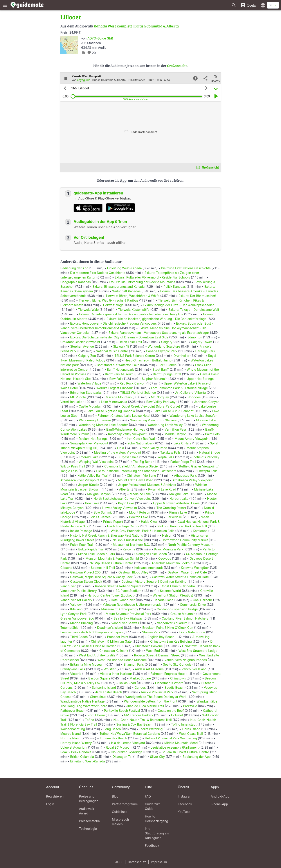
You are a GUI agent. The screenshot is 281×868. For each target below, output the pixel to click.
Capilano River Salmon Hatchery (185, 618)
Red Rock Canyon (133, 383)
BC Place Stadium (128, 591)
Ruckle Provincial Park (157, 692)
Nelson (167, 535)
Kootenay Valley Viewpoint (127, 434)
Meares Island (71, 734)
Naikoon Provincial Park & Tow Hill (182, 526)
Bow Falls (116, 379)
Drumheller (181, 356)
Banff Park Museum (119, 374)
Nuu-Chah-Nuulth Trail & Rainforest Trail (143, 720)
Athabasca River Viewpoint (80, 480)
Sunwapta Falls (206, 471)
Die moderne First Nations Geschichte (98, 273)
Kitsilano (76, 609)
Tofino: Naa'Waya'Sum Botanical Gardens (130, 734)
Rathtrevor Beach (73, 711)
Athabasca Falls (186, 475)
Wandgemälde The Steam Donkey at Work (156, 697)
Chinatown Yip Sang (141, 475)
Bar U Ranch (168, 365)
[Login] (248, 5)
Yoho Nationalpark (141, 443)
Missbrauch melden (120, 822)
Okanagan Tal (122, 757)
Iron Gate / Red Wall (141, 439)
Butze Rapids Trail (91, 549)
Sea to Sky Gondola (177, 664)
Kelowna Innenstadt (149, 568)
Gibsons (66, 568)
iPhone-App (219, 804)
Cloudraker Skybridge (127, 752)
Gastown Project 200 (86, 572)
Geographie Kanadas (76, 282)
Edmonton (195, 337)
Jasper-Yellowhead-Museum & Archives (147, 485)
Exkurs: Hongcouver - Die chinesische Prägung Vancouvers (113, 323)
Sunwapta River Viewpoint (89, 443)
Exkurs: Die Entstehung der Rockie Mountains (142, 282)
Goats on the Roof (171, 711)
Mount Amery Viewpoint (192, 439)
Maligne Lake (179, 494)
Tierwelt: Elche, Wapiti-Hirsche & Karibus (109, 300)
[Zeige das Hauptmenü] (5, 5)
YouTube (184, 812)
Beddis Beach (174, 687)
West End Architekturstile (97, 655)
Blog (115, 796)
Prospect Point (118, 637)
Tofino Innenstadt (184, 724)
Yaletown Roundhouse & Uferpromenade (132, 605)
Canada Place (163, 600)
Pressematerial (90, 821)
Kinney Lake (178, 512)
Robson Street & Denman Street (157, 655)
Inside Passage (81, 531)
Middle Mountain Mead (181, 743)
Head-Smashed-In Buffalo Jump (148, 360)
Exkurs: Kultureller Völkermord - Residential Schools (152, 277)
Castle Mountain (91, 406)
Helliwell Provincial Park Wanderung (171, 738)
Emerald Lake (89, 457)
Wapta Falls (166, 457)
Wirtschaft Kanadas (126, 291)
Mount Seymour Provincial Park (129, 614)
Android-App (220, 796)
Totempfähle (69, 628)
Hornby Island (70, 738)
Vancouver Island (194, 669)
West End (153, 651)
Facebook (185, 804)
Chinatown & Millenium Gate (111, 641)
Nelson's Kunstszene (128, 540)
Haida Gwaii (150, 522)
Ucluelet (177, 715)
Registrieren (55, 796)
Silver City (158, 757)
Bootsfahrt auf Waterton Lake (118, 365)
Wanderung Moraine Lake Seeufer (103, 425)
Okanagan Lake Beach (151, 554)
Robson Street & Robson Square (118, 586)
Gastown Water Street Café (187, 572)
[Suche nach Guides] (234, 5)
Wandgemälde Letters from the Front (151, 701)
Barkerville (174, 517)
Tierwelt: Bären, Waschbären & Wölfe (132, 296)
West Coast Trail (191, 734)
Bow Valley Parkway (161, 402)
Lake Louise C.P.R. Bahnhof (174, 411)
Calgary (167, 342)
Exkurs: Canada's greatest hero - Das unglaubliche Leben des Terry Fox (131, 314)
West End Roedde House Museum (122, 660)
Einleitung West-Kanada (124, 268)
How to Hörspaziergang (157, 819)
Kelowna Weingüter (195, 568)
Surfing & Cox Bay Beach (134, 724)
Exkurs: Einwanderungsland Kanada (119, 287)
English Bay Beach (161, 637)
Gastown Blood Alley (133, 572)
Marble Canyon (175, 434)
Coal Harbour (202, 600)
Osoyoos (165, 558)
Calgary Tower (202, 342)
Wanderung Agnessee (95, 420)
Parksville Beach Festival (122, 711)
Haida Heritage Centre (123, 526)
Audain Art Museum (149, 669)
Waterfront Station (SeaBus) (173, 595)
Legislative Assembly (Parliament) (175, 747)
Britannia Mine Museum (87, 664)
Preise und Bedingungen (89, 799)
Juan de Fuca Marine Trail (145, 706)
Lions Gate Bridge (192, 632)
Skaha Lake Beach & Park (97, 554)
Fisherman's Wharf (169, 683)
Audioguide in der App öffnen (100, 222)
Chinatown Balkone (149, 646)
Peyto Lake (126, 503)
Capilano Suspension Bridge (177, 609)
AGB (118, 862)
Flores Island (191, 729)
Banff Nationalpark (120, 369)
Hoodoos (194, 397)
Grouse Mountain (183, 614)
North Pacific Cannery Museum (190, 545)
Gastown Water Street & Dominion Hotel (181, 577)
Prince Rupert (113, 522)
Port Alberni (96, 715)
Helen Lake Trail (130, 342)
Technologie (88, 829)
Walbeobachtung (73, 729)
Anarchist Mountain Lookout (172, 563)
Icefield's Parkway (206, 457)
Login (50, 804)
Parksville (190, 706)
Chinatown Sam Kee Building (171, 641)
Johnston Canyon (207, 402)
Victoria (76, 674)
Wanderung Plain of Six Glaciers (153, 420)
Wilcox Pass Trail (73, 466)
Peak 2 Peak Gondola (76, 752)
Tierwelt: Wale (88, 310)
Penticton (209, 549)
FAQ (148, 796)
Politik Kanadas (175, 287)
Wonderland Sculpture (164, 346)
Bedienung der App (74, 268)
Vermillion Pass (176, 429)
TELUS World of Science (138, 393)
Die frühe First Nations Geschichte (186, 268)
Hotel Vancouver (123, 600)
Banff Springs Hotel (167, 374)
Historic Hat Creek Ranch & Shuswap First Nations (107, 535)
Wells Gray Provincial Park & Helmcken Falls (143, 531)
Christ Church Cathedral (178, 586)
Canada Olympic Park (162, 351)
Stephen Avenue (82, 346)
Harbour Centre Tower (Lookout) (111, 595)
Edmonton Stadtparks (86, 393)
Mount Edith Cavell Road (136, 480)
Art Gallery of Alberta (191, 393)
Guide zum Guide (153, 806)
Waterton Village (89, 383)
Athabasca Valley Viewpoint (193, 480)
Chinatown (178, 678)
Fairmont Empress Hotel (168, 674)
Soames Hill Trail (103, 568)
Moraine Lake (206, 420)
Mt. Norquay (160, 397)
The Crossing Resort (171, 508)
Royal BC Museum (119, 747)
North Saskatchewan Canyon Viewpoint (122, 499)
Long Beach (112, 729)
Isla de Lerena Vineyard (128, 743)
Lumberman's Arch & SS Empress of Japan (92, 632)
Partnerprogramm (125, 804)
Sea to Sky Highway (128, 618)
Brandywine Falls (73, 669)
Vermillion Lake (71, 402)
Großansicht (177, 66)
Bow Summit (103, 512)
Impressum (159, 862)
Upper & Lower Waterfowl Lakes (176, 503)
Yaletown (77, 605)
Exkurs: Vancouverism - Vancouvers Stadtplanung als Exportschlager (159, 333)
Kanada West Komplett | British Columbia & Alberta (136, 26)
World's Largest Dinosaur (115, 388)
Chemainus (98, 697)
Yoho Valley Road (155, 448)
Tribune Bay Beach (113, 738)
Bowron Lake (139, 517)
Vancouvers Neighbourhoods (186, 660)
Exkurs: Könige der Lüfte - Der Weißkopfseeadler (178, 305)
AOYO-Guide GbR (100, 38)
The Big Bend (143, 462)
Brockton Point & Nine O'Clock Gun (168, 628)
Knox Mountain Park (169, 549)
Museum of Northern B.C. (131, 545)
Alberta (124, 489)
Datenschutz (137, 862)
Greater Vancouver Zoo (77, 618)
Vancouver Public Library (79, 591)
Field (121, 448)
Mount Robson (140, 512)
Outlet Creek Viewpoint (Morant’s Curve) (151, 406)
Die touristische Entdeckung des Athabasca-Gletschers (136, 471)
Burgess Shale (128, 457)
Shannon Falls (134, 664)
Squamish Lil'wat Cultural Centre (186, 752)
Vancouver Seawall (125, 623)
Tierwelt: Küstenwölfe (134, 310)
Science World (170, 591)
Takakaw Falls (170, 452)
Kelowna (129, 549)
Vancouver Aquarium (172, 623)
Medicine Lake (140, 494)
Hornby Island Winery (76, 743)
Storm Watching (151, 729)
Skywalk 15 (121, 346)
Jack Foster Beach (108, 692)
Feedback (152, 846)
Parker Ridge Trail (183, 462)
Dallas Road (127, 683)
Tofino (90, 720)
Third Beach (79, 637)
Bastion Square (99, 678)
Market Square (140, 678)
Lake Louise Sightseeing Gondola (111, 411)
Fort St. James (100, 517)
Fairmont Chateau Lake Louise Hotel (124, 416)
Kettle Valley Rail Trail (93, 475)
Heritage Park (205, 351)
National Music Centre (112, 351)
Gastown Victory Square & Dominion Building (154, 581)
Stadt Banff (161, 369)
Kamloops (200, 531)
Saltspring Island (104, 687)
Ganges (140, 687)
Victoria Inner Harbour (116, 674)
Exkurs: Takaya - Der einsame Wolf (194, 310)
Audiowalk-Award (87, 811)
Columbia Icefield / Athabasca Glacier (131, 466)
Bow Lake (92, 503)
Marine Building (82, 623)
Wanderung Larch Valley (165, 425)
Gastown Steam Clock (86, 581)
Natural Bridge (210, 452)
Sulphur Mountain (155, 379)
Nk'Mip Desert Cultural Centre (111, 563)
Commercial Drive (193, 605)
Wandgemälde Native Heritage (82, 701)
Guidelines (120, 812)
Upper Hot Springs (200, 379)
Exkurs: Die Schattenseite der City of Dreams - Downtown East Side (119, 337)
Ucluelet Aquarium (74, 747)
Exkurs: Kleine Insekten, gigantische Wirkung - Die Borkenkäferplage (157, 319)
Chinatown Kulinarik (114, 651)
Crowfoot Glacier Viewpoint (80, 342)
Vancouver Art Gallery (76, 600)
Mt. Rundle (78, 397)
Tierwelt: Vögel (113, 305)
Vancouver (68, 586)
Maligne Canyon (99, 494)
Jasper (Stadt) (88, 485)
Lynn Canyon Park (74, 614)
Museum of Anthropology (120, 609)
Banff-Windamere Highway (126, 429)
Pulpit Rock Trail (82, 545)
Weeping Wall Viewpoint (96, 462)
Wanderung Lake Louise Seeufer (193, 416)
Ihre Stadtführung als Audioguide (157, 833)
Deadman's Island (110, 628)
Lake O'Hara (182, 443)
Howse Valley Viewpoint (120, 508)
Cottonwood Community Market (185, 540)
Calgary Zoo (87, 356)
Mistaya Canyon (72, 508)
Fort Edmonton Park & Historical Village (179, 388)
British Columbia (82, 757)
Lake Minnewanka (114, 402)
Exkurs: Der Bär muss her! (197, 296)
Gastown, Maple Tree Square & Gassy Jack (101, 577)
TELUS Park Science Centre (135, 356)
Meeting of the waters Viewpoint (117, 452)
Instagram (185, 796)
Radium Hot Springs (93, 439)
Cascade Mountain (118, 397)
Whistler (110, 669)
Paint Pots (213, 434)
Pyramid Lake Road (162, 489)
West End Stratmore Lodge (198, 651)
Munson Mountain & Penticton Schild (112, 558)
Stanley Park (151, 632)
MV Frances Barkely (139, 715)
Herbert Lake (179, 499)
